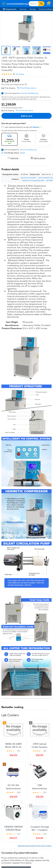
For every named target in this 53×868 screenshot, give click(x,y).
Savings (33, 9)
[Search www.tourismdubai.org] (33, 4)
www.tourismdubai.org (29, 93)
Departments (10, 9)
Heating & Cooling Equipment (33, 180)
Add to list (13, 158)
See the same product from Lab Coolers (35, 846)
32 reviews (20, 74)
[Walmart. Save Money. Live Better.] (15, 4)
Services (23, 9)
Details (23, 153)
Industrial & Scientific (28, 178)
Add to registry (38, 158)
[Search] (41, 4)
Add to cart (27, 116)
